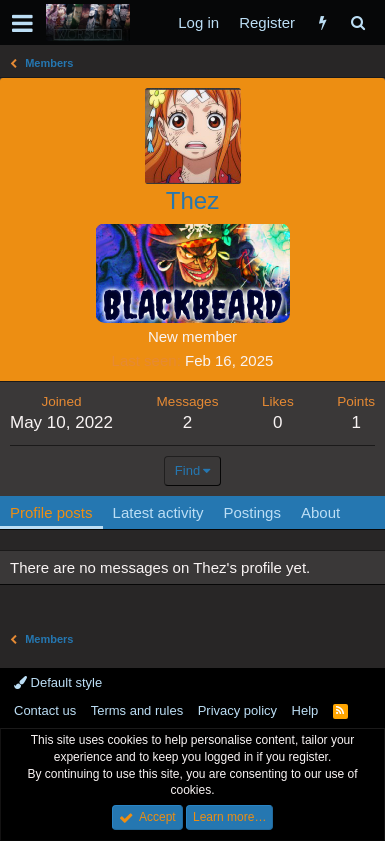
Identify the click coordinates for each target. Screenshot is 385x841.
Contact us (45, 710)
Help (305, 710)
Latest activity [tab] (158, 512)
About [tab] (320, 512)
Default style (58, 682)
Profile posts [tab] (51, 512)
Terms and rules (137, 710)
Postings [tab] (252, 512)
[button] (22, 23)
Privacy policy (237, 710)
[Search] (357, 22)
